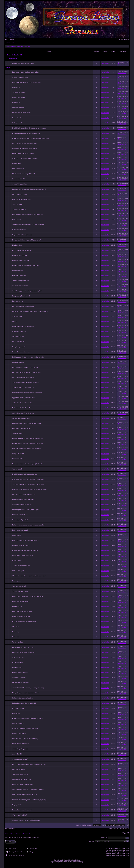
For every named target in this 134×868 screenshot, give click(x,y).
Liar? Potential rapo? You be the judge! (24, 306)
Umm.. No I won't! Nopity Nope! (21, 199)
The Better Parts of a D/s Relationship (23, 388)
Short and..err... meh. (18, 657)
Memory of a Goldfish (19, 769)
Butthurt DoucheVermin (19, 230)
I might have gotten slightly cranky (22, 612)
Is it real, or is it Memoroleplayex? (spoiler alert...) (27, 240)
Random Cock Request (19, 734)
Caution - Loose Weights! (20, 255)
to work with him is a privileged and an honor (25, 729)
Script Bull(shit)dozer (18, 362)
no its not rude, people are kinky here (23, 413)
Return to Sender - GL (15, 55)
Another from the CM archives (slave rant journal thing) (28, 688)
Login (121, 39)
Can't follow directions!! (19, 586)
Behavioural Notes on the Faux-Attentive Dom (26, 72)
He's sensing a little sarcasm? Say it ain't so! (25, 367)
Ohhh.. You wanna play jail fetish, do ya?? (24, 795)
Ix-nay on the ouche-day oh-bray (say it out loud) (26, 133)
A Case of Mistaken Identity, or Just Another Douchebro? (29, 790)
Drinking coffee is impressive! (21, 545)
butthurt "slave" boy (18, 723)
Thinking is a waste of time (20, 591)
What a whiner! (17, 220)
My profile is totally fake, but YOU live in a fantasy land (28, 479)
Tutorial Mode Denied (19, 92)
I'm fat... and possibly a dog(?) (21, 601)
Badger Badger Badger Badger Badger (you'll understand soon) (31, 138)
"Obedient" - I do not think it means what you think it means (29, 576)
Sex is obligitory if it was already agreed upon (25, 510)
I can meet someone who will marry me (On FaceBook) (28, 464)
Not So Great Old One (19, 342)
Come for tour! (16, 535)
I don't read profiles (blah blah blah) (23, 785)
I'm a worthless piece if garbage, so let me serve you (28, 439)
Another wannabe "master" (20, 759)
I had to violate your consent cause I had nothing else (28, 215)
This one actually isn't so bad (21, 281)
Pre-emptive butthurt (18, 708)
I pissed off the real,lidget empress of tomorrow (26, 265)
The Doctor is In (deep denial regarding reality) (26, 383)
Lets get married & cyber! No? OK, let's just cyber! (27, 82)
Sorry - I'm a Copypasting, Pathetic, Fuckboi (25, 159)
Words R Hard (16, 164)
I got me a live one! (18, 301)
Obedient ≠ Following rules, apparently (23, 652)
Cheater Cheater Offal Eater (20, 744)
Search (12, 39)
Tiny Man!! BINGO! (18, 433)
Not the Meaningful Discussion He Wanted (25, 143)
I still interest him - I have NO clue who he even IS (27, 423)
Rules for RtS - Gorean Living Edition (23, 63)
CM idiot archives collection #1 (21, 683)
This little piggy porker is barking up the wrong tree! (27, 291)
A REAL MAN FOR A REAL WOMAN (23, 327)
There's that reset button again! (21, 352)
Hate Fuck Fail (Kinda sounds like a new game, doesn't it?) (29, 189)
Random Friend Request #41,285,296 (23, 154)
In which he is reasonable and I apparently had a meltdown (29, 128)
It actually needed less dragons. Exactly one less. (27, 372)
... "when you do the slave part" (21, 566)
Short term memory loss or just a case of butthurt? (27, 449)
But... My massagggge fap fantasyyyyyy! (24, 622)
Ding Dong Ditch (17, 668)
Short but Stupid (17, 316)
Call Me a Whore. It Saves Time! (22, 779)
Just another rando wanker (20, 774)
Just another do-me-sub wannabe (22, 403)
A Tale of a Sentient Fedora (20, 77)
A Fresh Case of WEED (19, 98)
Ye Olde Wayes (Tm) (18, 337)
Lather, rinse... (16, 637)
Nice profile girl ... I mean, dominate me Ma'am (26, 693)
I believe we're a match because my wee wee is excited (28, 525)
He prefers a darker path (19, 276)
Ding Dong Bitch (17, 245)
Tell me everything (18, 642)
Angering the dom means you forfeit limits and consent (28, 718)
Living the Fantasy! (18, 271)
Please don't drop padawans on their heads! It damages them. (30, 311)
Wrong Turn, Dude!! (18, 454)
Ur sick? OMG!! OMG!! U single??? (23, 556)
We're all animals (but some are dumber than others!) (28, 444)
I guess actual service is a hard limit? (23, 647)
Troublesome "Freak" (18, 179)
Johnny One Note (17, 754)
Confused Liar (16, 713)
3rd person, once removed (20, 286)
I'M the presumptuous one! (20, 530)
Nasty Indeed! (16, 87)
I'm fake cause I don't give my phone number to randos (28, 357)
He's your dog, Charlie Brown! (21, 296)
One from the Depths (18, 108)
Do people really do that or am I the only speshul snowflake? (30, 489)
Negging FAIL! (16, 805)
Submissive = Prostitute (19, 332)
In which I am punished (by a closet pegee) (25, 474)
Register (126, 39)
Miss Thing (15, 632)
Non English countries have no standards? (25, 148)
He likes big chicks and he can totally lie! (24, 703)
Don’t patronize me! (18, 169)
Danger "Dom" (16, 118)
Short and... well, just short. (20, 520)
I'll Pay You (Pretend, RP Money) (22, 250)
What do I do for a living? (20, 815)
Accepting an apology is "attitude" (22, 505)
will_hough (81, 862)
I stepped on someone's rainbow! (22, 810)
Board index (9, 834)
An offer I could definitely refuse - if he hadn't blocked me (29, 225)
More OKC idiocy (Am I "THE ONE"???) (24, 494)
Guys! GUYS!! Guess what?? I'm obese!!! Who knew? (28, 596)
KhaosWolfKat (105, 63)
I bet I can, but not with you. (20, 515)
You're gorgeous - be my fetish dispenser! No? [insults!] (28, 484)
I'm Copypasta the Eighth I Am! (21, 260)
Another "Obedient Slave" (20, 184)
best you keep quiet (18, 571)
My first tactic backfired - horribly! (22, 408)
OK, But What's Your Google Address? (23, 174)
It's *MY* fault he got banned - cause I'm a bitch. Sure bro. (29, 764)
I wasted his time (17, 606)
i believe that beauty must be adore (23, 698)
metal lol (15, 321)
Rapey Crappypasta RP (19, 347)
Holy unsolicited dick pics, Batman (22, 235)
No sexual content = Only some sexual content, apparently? (30, 800)
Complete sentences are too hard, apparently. (26, 540)
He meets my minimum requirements (23, 500)
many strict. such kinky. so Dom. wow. (23, 377)
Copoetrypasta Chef (18, 469)
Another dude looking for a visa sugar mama (25, 550)
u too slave (15, 627)
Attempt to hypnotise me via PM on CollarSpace (26, 820)
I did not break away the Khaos (21, 428)
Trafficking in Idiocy (18, 204)
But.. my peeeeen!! (18, 662)
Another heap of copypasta (20, 749)
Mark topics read (10, 829)
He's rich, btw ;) (17, 581)
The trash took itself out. (19, 209)
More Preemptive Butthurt (20, 194)
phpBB (62, 860)
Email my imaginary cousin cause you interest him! (27, 393)
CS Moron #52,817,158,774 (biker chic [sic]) (25, 739)
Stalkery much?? (17, 123)
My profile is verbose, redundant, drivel (24, 398)
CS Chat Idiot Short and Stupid (21, 418)
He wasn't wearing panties (20, 673)
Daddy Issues (16, 103)
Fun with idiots (16, 561)
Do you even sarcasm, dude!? (21, 617)
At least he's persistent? (19, 678)
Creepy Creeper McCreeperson (21, 113)
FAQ (7, 39)
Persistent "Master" (18, 459)
